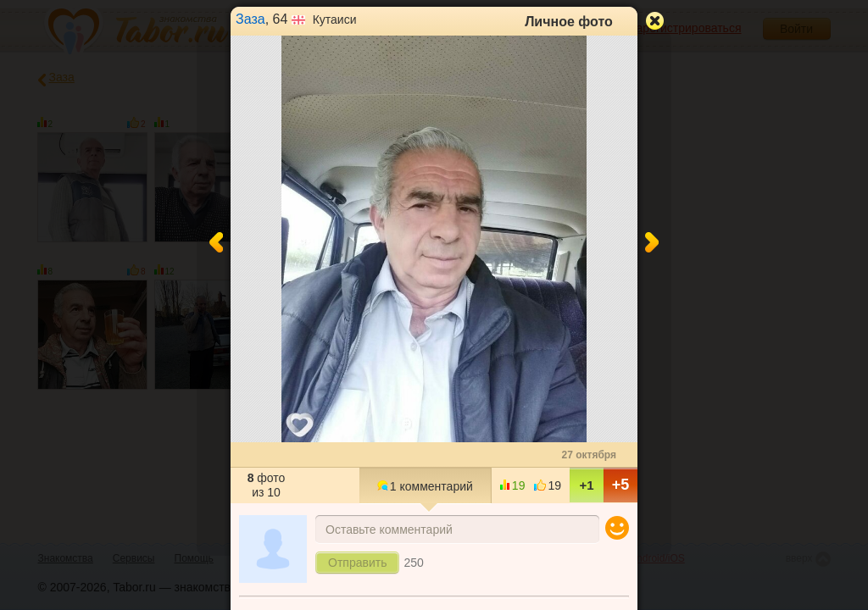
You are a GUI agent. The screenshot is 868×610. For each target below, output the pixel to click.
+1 (586, 485)
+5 (621, 485)
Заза (250, 19)
